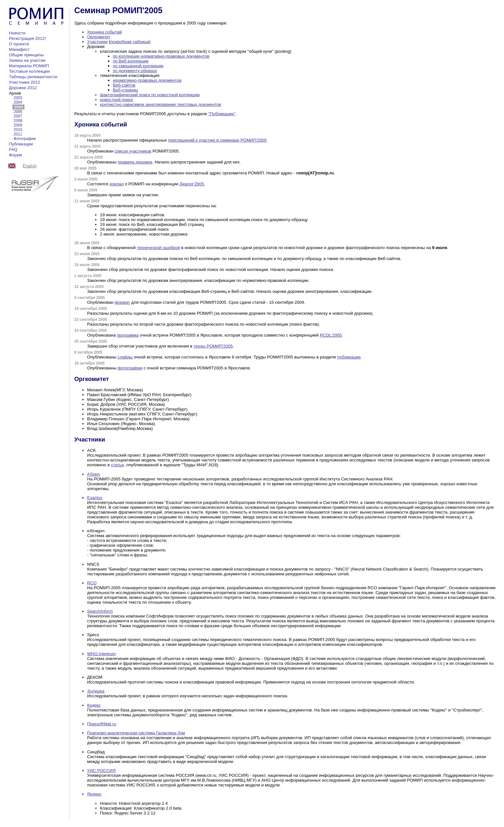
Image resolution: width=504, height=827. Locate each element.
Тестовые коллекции (29, 71)
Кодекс (94, 705)
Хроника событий (104, 32)
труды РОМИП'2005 (213, 346)
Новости (17, 33)
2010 (18, 130)
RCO (92, 583)
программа (128, 335)
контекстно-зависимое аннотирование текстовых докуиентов (161, 104)
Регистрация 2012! (27, 38)
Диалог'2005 (192, 184)
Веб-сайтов (124, 85)
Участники (97, 42)
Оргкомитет (99, 37)
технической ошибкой (158, 248)
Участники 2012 (24, 82)
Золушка (96, 691)
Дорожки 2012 (23, 88)
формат (122, 302)
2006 (18, 112)
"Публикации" (222, 114)
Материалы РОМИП (29, 66)
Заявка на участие (27, 60)
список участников (133, 151)
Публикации (21, 144)
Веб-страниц (125, 90)
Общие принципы (26, 55)
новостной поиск (116, 100)
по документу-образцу (135, 71)
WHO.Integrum (101, 654)
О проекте (19, 44)
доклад (117, 184)
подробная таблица (130, 42)
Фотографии (25, 139)
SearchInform (100, 611)
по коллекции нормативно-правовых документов (161, 56)
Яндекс (94, 794)
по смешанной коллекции (138, 66)
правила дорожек (135, 162)
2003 (18, 98)
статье (117, 465)
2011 (18, 134)
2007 (18, 116)
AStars (94, 474)
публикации (349, 357)
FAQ (13, 149)
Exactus (95, 498)
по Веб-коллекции (131, 61)
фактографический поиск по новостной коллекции (150, 95)
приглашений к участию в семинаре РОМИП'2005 (217, 140)
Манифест (19, 49)
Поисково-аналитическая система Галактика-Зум (136, 733)
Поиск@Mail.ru (102, 724)
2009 (18, 125)
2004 (18, 102)
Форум (15, 155)
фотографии (130, 368)
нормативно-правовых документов (147, 80)
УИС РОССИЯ (101, 771)
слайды (125, 357)
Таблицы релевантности (33, 77)
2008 (18, 121)
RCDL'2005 (331, 335)
